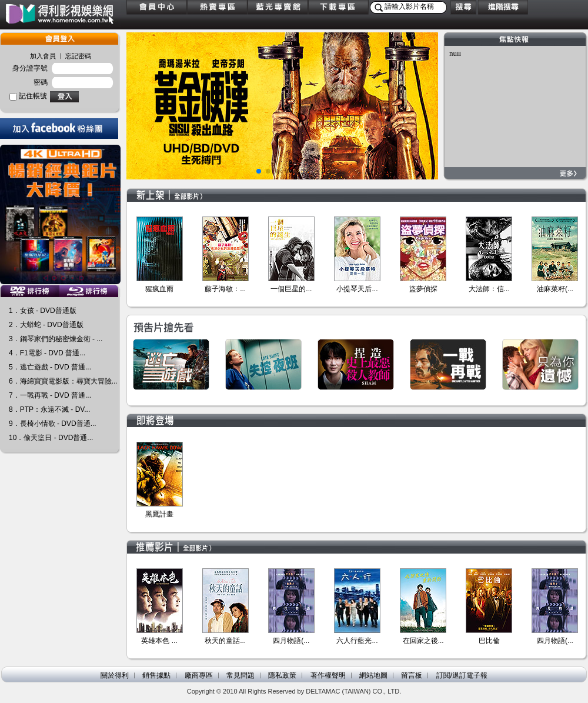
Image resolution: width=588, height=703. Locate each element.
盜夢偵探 (423, 289)
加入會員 (43, 56)
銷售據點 (156, 675)
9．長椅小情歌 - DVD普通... (53, 424)
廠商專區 (199, 675)
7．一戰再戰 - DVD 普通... (50, 395)
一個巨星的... (291, 289)
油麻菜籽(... (555, 289)
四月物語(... (291, 641)
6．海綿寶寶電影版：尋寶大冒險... (63, 381)
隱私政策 (282, 675)
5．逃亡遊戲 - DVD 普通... (50, 367)
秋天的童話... (225, 641)
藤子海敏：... (225, 289)
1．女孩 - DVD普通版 (43, 311)
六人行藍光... (357, 641)
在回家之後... (423, 641)
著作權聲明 (328, 675)
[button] (259, 171)
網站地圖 (373, 675)
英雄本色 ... (159, 641)
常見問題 (240, 675)
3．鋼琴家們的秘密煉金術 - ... (56, 339)
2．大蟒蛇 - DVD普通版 (46, 325)
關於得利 (115, 675)
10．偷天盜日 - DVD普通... (51, 438)
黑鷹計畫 (159, 514)
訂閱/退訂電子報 (462, 675)
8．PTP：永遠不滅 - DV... (49, 409)
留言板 (412, 675)
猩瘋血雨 (159, 289)
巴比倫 (489, 641)
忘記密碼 (78, 56)
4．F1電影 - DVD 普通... (47, 353)
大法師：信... (489, 289)
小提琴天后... (357, 289)
